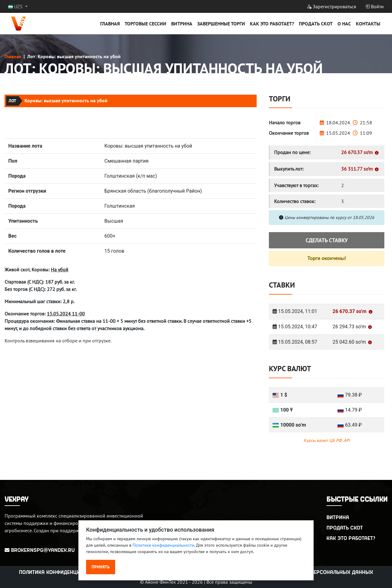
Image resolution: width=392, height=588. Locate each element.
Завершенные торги (221, 24)
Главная (110, 24)
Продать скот (316, 24)
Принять (101, 567)
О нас (344, 24)
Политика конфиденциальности (62, 572)
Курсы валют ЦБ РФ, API (327, 440)
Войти (374, 6)
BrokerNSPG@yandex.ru (40, 550)
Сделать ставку (327, 240)
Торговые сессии (145, 24)
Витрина (182, 24)
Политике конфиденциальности (163, 545)
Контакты (368, 24)
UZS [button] (16, 6)
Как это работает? (272, 24)
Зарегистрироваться (331, 6)
